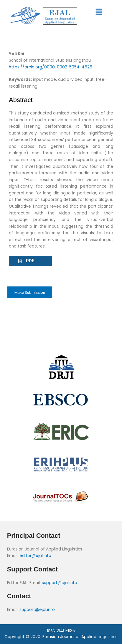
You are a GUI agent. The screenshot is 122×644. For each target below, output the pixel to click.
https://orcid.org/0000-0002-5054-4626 (51, 67)
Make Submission (30, 292)
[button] (99, 12)
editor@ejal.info (35, 556)
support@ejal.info (60, 583)
